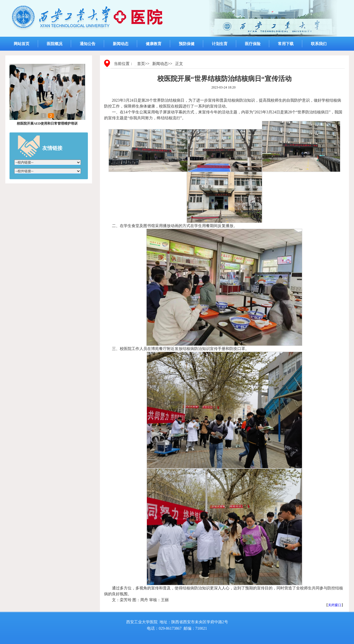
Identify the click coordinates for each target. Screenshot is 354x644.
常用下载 (286, 44)
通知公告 (88, 44)
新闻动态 (121, 44)
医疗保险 (253, 44)
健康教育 (154, 44)
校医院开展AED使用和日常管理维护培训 (47, 123)
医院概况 (55, 44)
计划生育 (220, 44)
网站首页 (22, 44)
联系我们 (319, 44)
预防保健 (187, 44)
